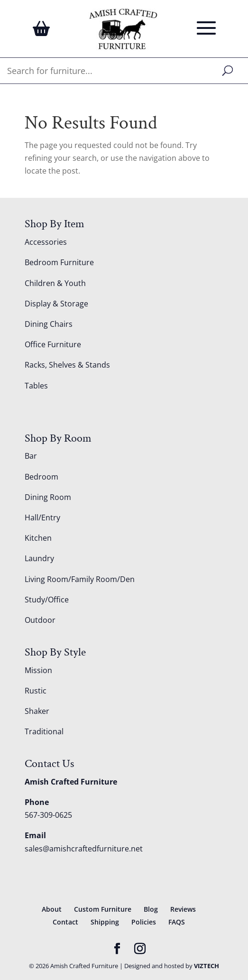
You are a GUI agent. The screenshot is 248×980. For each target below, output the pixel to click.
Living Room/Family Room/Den (80, 579)
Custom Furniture (103, 909)
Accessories (46, 242)
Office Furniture (53, 344)
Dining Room (48, 497)
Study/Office (47, 600)
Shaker (37, 711)
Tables (36, 386)
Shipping (105, 922)
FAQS (177, 922)
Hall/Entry (42, 518)
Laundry (39, 558)
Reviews (183, 909)
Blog (151, 909)
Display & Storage (56, 304)
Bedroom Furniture (59, 262)
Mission (38, 670)
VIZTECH (207, 966)
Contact (65, 922)
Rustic (36, 691)
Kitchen (38, 538)
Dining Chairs (49, 324)
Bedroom (41, 477)
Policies (144, 922)
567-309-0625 (48, 815)
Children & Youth (55, 283)
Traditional (44, 731)
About (52, 909)
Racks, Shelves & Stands (67, 365)
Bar (31, 456)
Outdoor (40, 620)
